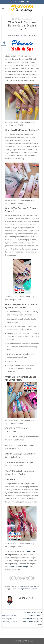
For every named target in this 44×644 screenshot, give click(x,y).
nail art (14, 589)
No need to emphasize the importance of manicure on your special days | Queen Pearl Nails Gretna (32, 618)
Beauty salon (18, 19)
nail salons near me (31, 589)
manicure (34, 249)
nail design (20, 589)
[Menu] (3, 8)
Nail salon (28, 19)
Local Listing (31, 36)
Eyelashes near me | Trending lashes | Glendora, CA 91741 (10, 618)
